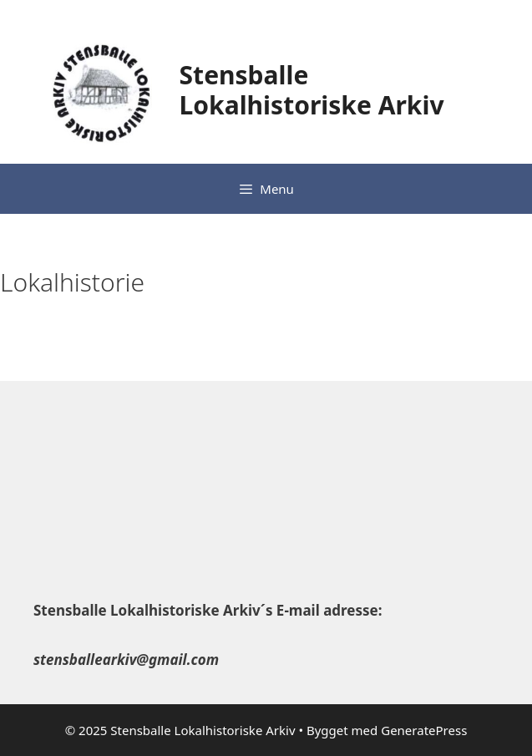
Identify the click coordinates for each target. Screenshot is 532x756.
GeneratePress (424, 730)
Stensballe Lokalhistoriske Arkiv (312, 90)
